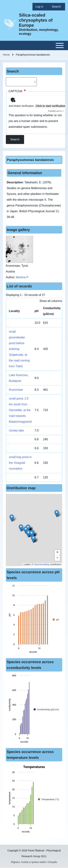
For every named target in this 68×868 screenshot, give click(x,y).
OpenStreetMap (42, 564)
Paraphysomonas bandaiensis (30, 160)
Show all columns (51, 301)
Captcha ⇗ (56, 111)
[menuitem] (41, 7)
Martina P (22, 277)
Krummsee (16, 390)
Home (6, 55)
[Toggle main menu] (34, 45)
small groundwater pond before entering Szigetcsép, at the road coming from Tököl (19, 349)
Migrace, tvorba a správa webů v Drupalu (34, 862)
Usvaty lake (16, 430)
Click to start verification (51, 106)
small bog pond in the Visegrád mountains (20, 463)
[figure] (34, 620)
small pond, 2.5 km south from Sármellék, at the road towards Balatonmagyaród (20, 410)
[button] (28, 534)
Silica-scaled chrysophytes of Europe (36, 20)
